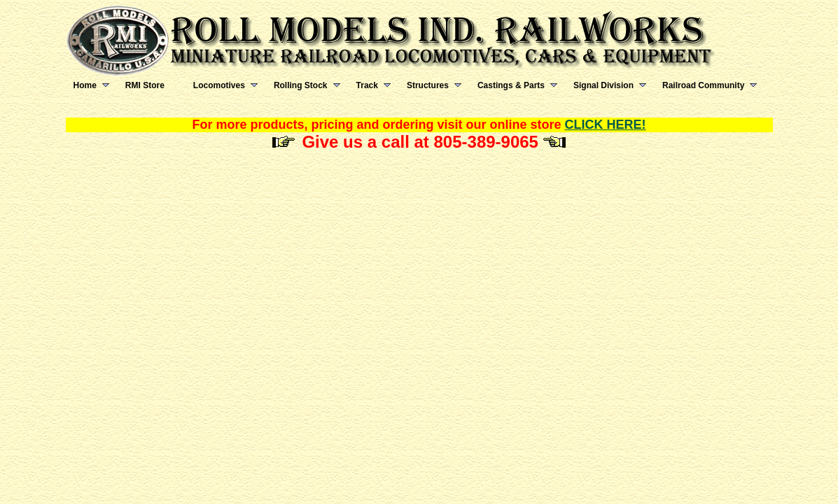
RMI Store (145, 85)
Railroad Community (703, 85)
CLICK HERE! (606, 125)
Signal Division (603, 85)
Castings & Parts (511, 85)
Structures (428, 85)
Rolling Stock (301, 85)
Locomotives (219, 85)
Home (85, 85)
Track (367, 85)
